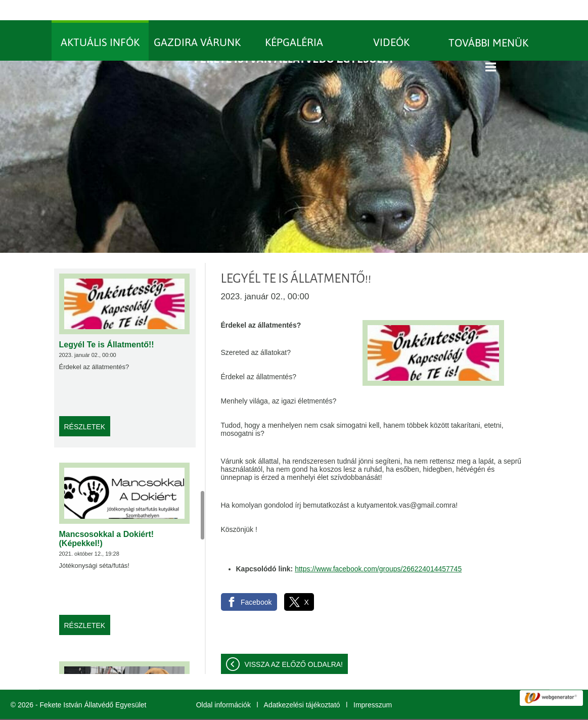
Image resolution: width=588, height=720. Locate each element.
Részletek (85, 407)
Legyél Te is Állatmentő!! (107, 324)
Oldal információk (223, 685)
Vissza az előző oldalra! (294, 644)
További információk (408, 709)
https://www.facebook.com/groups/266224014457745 (378, 549)
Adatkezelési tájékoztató (302, 685)
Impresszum (373, 685)
